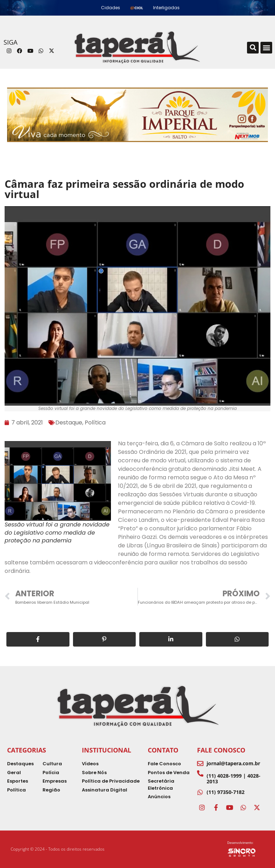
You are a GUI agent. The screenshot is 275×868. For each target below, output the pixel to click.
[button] (253, 48)
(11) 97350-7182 (226, 792)
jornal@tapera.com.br (233, 763)
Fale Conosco (221, 750)
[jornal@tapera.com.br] (200, 763)
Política (95, 422)
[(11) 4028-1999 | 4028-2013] (200, 773)
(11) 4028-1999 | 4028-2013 (234, 778)
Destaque (69, 422)
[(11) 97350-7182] (200, 792)
